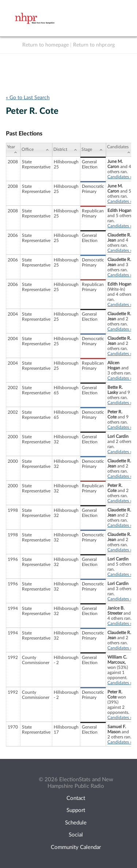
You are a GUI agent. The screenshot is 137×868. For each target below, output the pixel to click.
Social (76, 835)
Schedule (76, 823)
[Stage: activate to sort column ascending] (93, 150)
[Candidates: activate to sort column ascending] (120, 150)
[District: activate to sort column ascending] (66, 150)
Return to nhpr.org (94, 45)
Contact (76, 798)
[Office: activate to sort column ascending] (36, 150)
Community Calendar (76, 847)
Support (76, 810)
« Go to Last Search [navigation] (28, 98)
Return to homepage (45, 45)
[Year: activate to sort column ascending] (13, 150)
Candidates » (120, 177)
